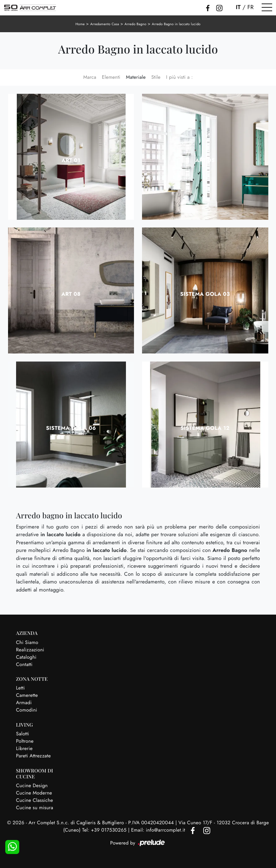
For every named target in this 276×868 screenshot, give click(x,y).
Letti (20, 688)
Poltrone (25, 741)
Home (80, 24)
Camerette (27, 695)
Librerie (24, 749)
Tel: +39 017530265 (105, 830)
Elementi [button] (111, 77)
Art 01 (71, 160)
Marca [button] (90, 77)
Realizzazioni (30, 650)
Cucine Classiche (35, 800)
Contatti (24, 665)
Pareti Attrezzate (33, 756)
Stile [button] (156, 77)
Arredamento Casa (105, 24)
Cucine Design (32, 786)
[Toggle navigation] (267, 8)
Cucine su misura (35, 808)
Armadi (24, 703)
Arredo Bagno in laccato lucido (176, 24)
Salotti (23, 734)
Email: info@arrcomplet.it (159, 830)
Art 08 (71, 294)
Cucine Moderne (34, 793)
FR (250, 7)
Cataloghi (26, 657)
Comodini (27, 710)
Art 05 (205, 160)
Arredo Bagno (135, 24)
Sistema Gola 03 (205, 294)
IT (238, 7)
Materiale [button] (136, 77)
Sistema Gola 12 (205, 428)
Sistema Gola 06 (71, 428)
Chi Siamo (27, 643)
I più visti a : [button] (179, 77)
